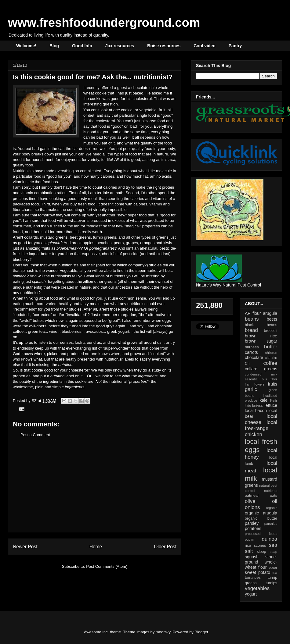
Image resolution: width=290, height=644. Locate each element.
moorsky (163, 632)
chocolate (254, 358)
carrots (251, 352)
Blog (54, 46)
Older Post (165, 547)
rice (248, 546)
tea (275, 573)
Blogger (201, 632)
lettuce (271, 405)
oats (274, 496)
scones (260, 546)
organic (272, 508)
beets (272, 319)
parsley (252, 523)
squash (252, 557)
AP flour (253, 313)
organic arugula (261, 513)
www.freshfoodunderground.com (104, 23)
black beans (261, 325)
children (271, 353)
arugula (270, 313)
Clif (248, 364)
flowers (259, 384)
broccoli (271, 331)
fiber (274, 379)
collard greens (261, 369)
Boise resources (164, 46)
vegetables (257, 588)
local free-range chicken (261, 428)
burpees (252, 347)
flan (248, 384)
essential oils (256, 379)
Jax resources (120, 46)
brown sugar (261, 341)
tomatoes (253, 578)
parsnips (271, 524)
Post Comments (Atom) (107, 566)
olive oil (261, 501)
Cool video (205, 46)
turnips (271, 583)
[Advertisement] (95, 489)
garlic (251, 389)
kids (248, 406)
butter (271, 347)
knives (258, 406)
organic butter (261, 518)
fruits (273, 384)
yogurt (251, 594)
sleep (261, 552)
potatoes (253, 528)
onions (252, 507)
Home (96, 547)
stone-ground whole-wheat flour (261, 562)
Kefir (274, 400)
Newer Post (25, 547)
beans (252, 319)
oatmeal (252, 496)
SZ (34, 401)
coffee (270, 363)
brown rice (261, 336)
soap (274, 552)
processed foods (261, 534)
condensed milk (261, 374)
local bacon (256, 411)
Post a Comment (35, 435)
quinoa (270, 539)
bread (251, 330)
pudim (249, 539)
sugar (273, 568)
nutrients (271, 491)
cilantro (271, 358)
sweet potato (257, 572)
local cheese (261, 419)
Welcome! (26, 46)
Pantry (235, 46)
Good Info (82, 46)
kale (263, 400)
